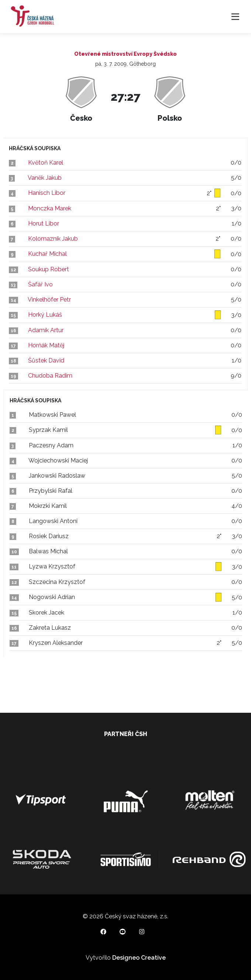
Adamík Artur (46, 330)
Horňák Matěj (46, 345)
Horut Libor (44, 223)
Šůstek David (46, 360)
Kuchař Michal (47, 254)
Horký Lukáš (45, 315)
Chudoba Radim (50, 376)
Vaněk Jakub (45, 178)
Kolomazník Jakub (53, 239)
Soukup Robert (49, 269)
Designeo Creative (139, 958)
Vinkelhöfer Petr (49, 300)
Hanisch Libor (47, 193)
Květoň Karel (46, 163)
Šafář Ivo (40, 284)
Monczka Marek (50, 208)
